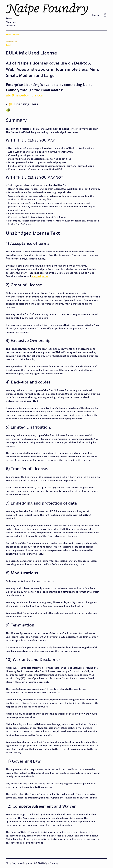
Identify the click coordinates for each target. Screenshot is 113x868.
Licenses (11, 26)
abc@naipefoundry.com (25, 95)
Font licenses (13, 35)
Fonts (9, 18)
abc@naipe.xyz (40, 276)
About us (11, 22)
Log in (96, 15)
